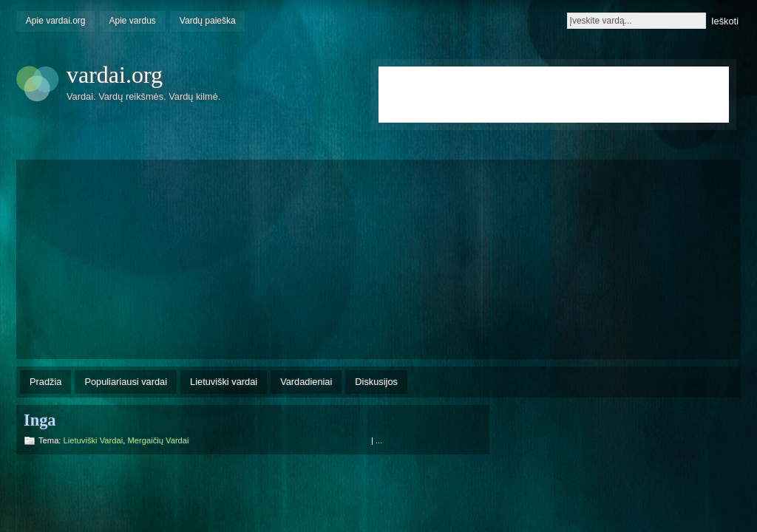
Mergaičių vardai (158, 440)
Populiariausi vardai (126, 382)
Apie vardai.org (56, 21)
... (379, 440)
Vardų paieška (208, 21)
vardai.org (115, 75)
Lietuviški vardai (224, 382)
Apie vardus (133, 21)
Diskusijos (376, 382)
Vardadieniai (306, 382)
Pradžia (45, 382)
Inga (40, 420)
